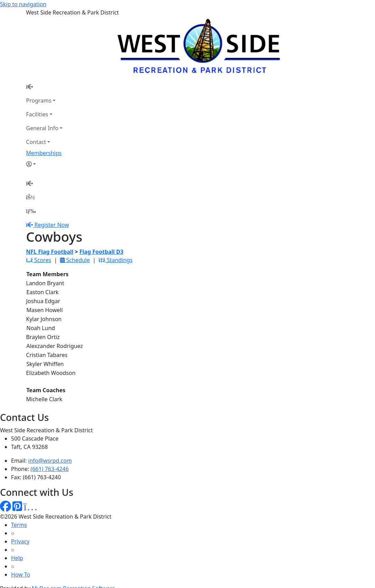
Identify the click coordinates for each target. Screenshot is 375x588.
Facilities (37, 114)
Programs (39, 100)
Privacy (20, 541)
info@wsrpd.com (50, 461)
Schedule (75, 260)
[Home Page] (45, 87)
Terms (19, 525)
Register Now (52, 225)
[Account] (45, 164)
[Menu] (31, 211)
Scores (39, 260)
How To (21, 575)
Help (17, 558)
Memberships (44, 153)
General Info (42, 128)
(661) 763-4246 (50, 469)
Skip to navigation (23, 4)
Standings (116, 260)
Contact (36, 142)
